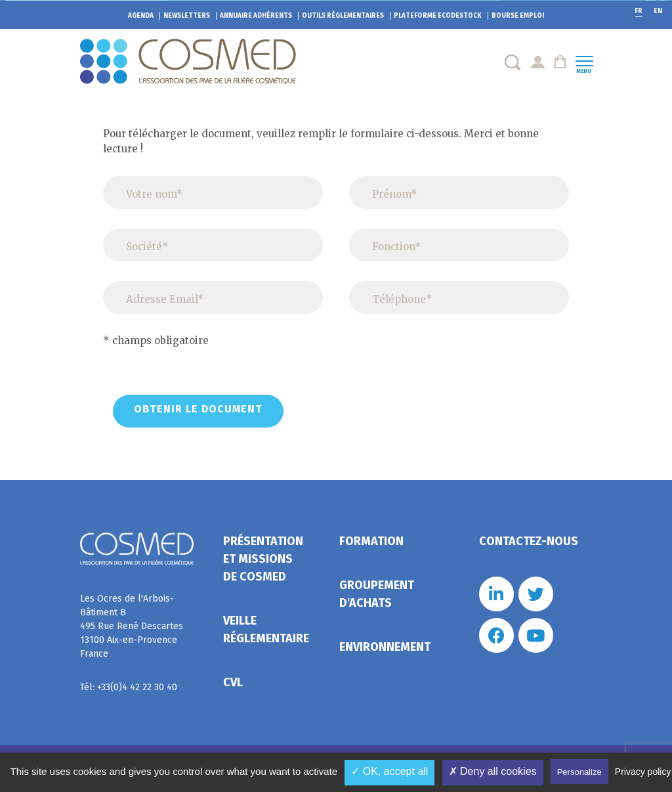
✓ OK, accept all (389, 771)
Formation (371, 541)
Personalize (579, 772)
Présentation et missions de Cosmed (263, 559)
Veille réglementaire (266, 629)
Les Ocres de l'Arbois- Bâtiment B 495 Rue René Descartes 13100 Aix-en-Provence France (132, 626)
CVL (233, 682)
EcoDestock (438, 16)
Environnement (385, 647)
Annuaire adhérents (256, 16)
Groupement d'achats (377, 594)
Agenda (141, 16)
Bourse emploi (518, 16)
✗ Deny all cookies (493, 771)
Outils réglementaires (343, 16)
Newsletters (187, 16)
